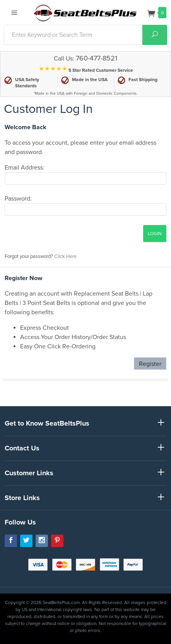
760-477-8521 (97, 58)
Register (150, 364)
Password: (18, 199)
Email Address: (25, 168)
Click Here (65, 256)
